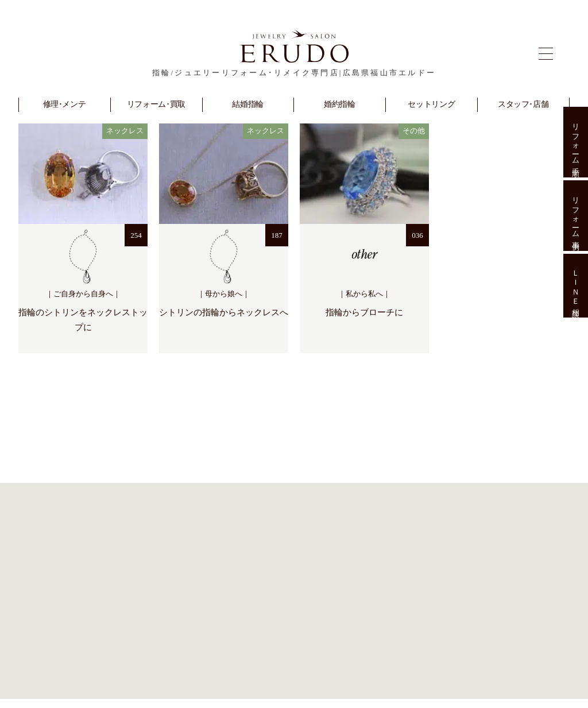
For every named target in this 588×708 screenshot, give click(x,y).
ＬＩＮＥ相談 (576, 286)
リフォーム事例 (576, 216)
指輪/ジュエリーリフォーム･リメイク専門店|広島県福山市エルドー (294, 73)
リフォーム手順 (576, 142)
